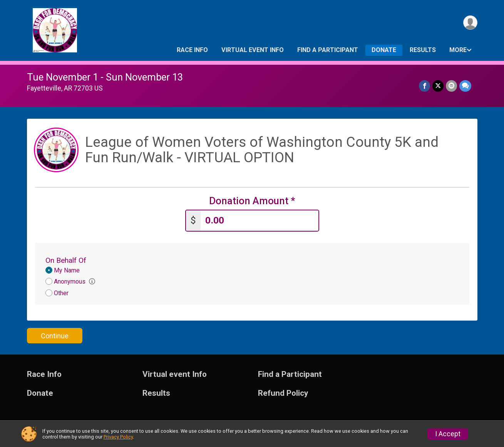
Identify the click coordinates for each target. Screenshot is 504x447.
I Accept (448, 434)
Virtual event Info (253, 50)
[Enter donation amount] (260, 221)
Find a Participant (328, 50)
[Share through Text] (465, 86)
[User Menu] (470, 23)
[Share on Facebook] (424, 86)
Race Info (192, 50)
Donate (384, 50)
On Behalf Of (66, 260)
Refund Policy (283, 393)
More (458, 50)
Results (423, 50)
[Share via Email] (451, 86)
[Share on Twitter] (438, 86)
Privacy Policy (118, 437)
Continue (55, 336)
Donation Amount (252, 201)
